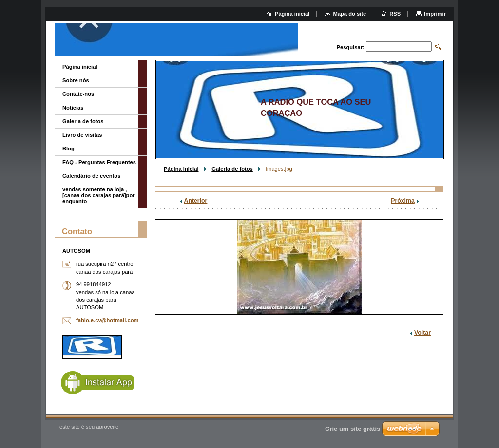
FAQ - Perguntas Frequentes (99, 162)
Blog (68, 149)
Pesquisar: (351, 47)
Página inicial (181, 169)
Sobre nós (76, 80)
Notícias (73, 108)
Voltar (422, 333)
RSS (395, 14)
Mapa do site (349, 14)
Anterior (196, 201)
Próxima (403, 201)
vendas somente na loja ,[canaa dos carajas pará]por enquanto (99, 195)
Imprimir (435, 14)
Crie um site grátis (353, 429)
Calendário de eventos (91, 176)
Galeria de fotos (232, 169)
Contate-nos (78, 94)
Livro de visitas (82, 135)
